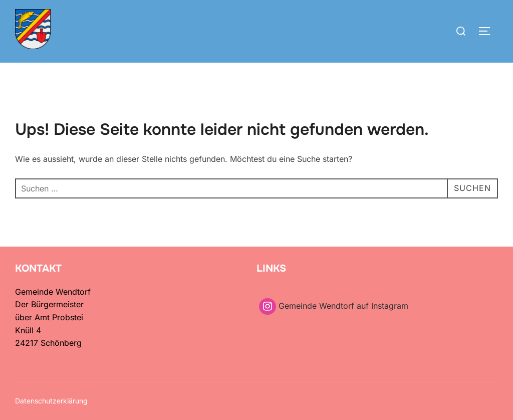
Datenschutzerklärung (51, 401)
